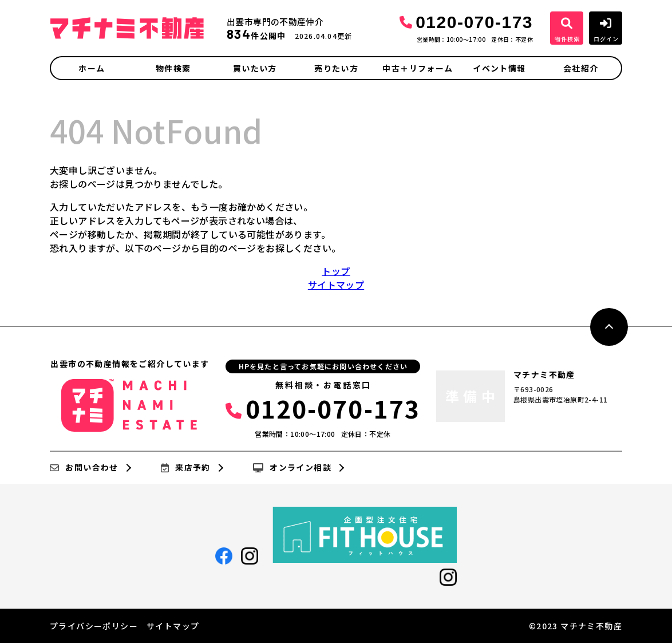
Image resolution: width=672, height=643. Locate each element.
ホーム (92, 68)
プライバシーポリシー (94, 626)
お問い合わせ (84, 468)
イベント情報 (499, 68)
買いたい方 (255, 68)
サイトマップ (336, 285)
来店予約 (186, 468)
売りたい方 (336, 68)
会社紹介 (581, 68)
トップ (336, 271)
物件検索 (173, 68)
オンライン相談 (292, 468)
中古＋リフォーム (418, 68)
